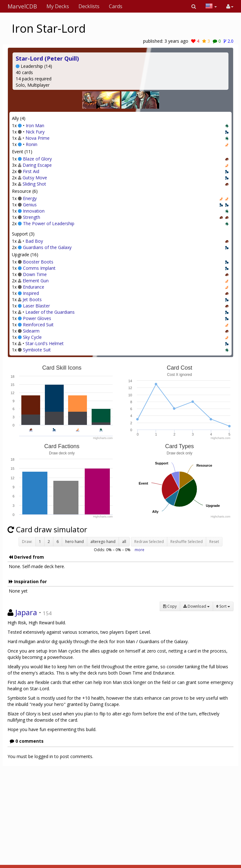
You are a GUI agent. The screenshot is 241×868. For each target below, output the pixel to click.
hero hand (75, 542)
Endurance (34, 287)
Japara (26, 612)
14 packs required (34, 79)
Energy (30, 198)
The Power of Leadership (49, 223)
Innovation (34, 211)
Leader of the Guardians (50, 312)
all (124, 542)
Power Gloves (37, 318)
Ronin (32, 144)
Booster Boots (38, 262)
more (139, 550)
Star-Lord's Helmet (45, 343)
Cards (116, 6)
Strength (32, 217)
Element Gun (36, 281)
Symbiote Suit (37, 350)
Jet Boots (32, 299)
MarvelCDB (22, 6)
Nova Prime (37, 138)
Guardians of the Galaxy (47, 247)
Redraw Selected (149, 542)
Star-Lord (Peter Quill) (47, 58)
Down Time (35, 274)
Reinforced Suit (38, 325)
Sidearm (31, 331)
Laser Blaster (36, 306)
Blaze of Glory (37, 159)
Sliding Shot (34, 184)
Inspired (31, 293)
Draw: (27, 542)
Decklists (89, 6)
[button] (194, 6)
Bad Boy (34, 241)
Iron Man (35, 125)
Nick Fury (35, 132)
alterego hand (103, 542)
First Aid (31, 171)
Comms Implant (39, 268)
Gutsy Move (35, 178)
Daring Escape (37, 165)
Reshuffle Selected (187, 542)
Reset (214, 542)
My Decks (58, 6)
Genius (30, 205)
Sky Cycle (32, 337)
